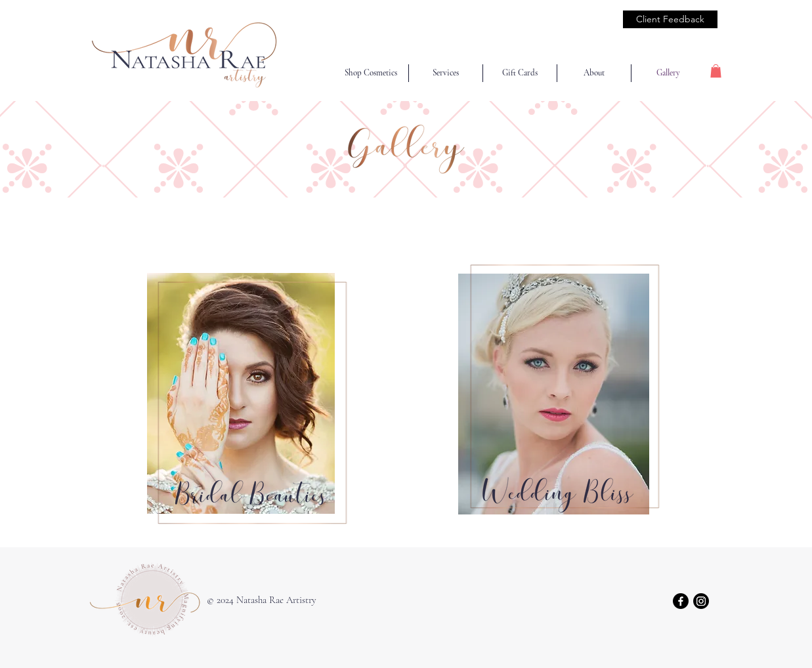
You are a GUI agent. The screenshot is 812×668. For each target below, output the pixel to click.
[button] (716, 71)
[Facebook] (681, 601)
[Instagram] (701, 601)
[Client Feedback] (670, 19)
